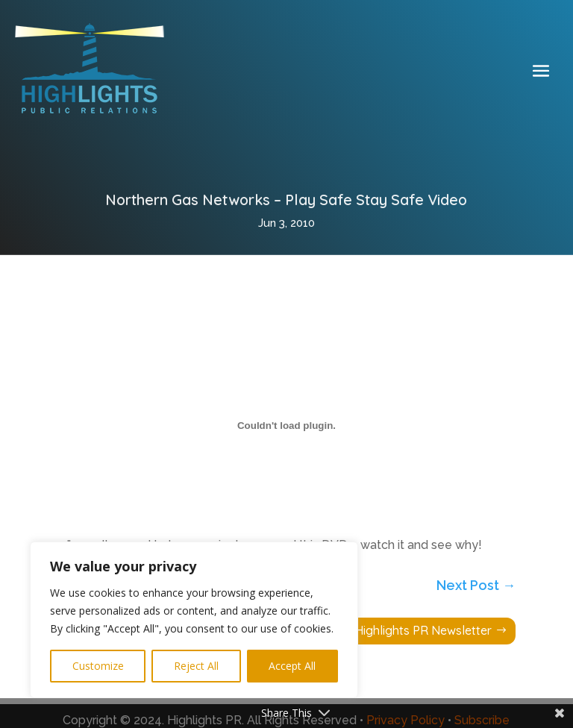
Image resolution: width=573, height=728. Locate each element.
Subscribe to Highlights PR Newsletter (388, 630)
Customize (98, 666)
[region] (194, 620)
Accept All (292, 666)
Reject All (196, 666)
